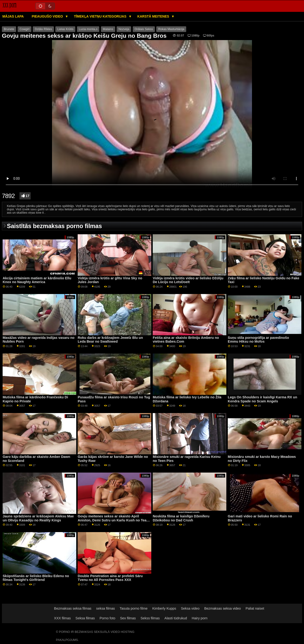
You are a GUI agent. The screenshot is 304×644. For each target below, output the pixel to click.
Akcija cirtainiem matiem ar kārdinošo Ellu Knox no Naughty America (37, 280)
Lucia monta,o (88, 29)
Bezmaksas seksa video (223, 608)
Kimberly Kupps (164, 608)
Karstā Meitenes (154, 16)
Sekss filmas (150, 618)
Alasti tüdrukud (176, 618)
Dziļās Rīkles (43, 29)
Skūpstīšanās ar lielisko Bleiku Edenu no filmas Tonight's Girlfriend (36, 578)
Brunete (9, 29)
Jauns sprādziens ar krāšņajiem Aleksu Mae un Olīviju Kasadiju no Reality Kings (38, 518)
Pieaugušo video (48, 16)
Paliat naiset (255, 608)
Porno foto (107, 618)
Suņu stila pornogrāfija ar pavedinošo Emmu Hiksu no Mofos (258, 340)
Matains (108, 29)
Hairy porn (199, 618)
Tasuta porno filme (134, 608)
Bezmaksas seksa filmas (73, 608)
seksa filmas (106, 608)
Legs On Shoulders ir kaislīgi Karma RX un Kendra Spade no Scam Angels (262, 399)
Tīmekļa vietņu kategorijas (101, 16)
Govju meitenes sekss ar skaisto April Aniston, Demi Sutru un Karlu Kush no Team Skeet (114, 520)
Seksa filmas (85, 618)
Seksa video (190, 608)
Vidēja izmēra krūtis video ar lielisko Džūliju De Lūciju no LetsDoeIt (188, 280)
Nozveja (124, 29)
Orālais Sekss (144, 29)
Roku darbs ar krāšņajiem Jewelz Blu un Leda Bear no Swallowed (110, 340)
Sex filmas (128, 618)
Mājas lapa (13, 16)
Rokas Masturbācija (171, 29)
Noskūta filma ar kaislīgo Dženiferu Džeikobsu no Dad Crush (181, 518)
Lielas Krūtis (65, 29)
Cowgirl (24, 29)
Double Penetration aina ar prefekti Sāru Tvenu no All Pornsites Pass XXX (110, 578)
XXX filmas (62, 618)
